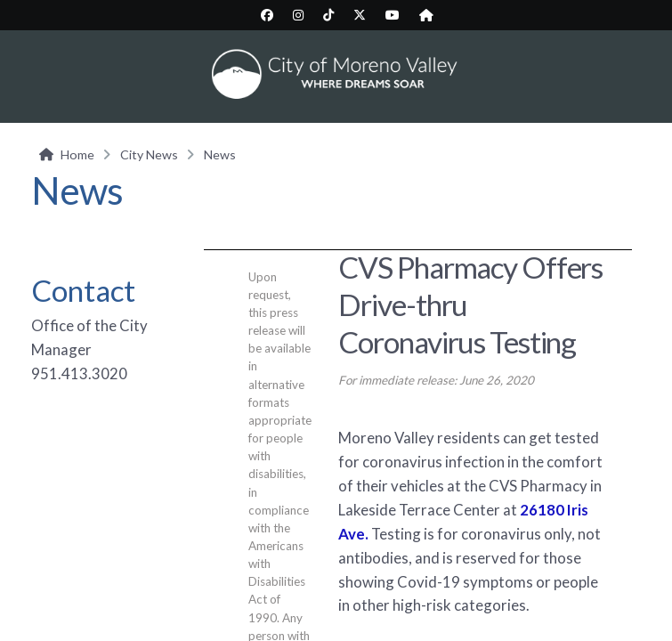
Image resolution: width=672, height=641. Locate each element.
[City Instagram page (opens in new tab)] (298, 15)
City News (149, 154)
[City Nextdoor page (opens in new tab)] (426, 15)
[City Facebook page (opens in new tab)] (267, 15)
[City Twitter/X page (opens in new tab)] (360, 15)
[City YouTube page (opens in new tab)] (393, 15)
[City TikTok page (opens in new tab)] (328, 15)
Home (77, 154)
